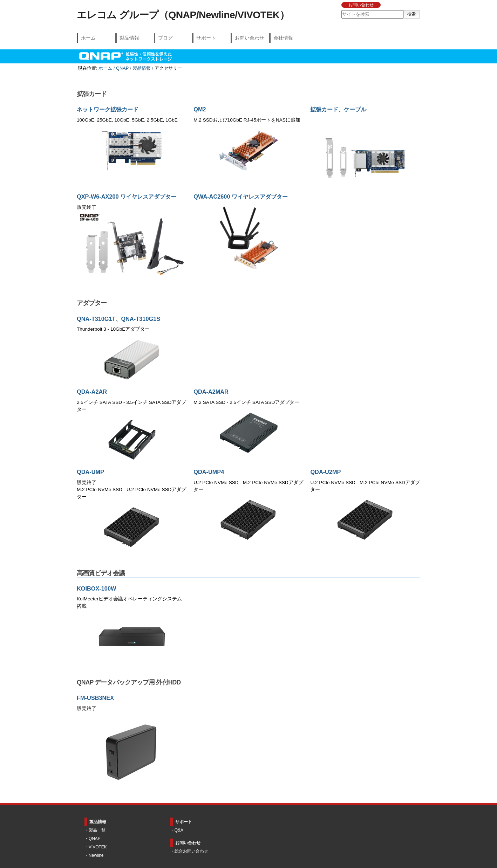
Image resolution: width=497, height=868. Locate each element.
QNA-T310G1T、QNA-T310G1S (118, 319)
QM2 (200, 109)
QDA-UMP (90, 472)
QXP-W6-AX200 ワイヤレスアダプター (127, 197)
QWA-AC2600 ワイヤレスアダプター (241, 197)
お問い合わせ (361, 5)
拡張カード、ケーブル (338, 109)
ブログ (165, 38)
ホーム (88, 38)
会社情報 (283, 38)
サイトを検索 (341, 10)
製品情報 (129, 38)
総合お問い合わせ (191, 851)
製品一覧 (97, 830)
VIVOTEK (98, 847)
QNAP (122, 68)
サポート (206, 38)
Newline (96, 855)
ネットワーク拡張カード (108, 109)
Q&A (179, 830)
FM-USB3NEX (95, 698)
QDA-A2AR (92, 392)
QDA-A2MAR (211, 392)
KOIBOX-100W (96, 588)
